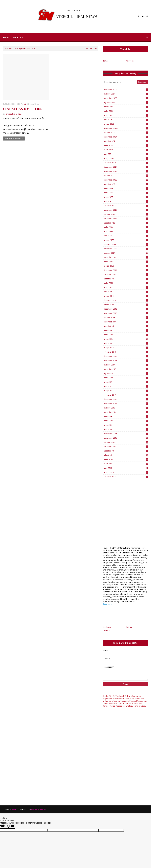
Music (139, 701)
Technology (128, 706)
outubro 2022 (126, 214)
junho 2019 (126, 283)
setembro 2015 (126, 447)
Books (106, 696)
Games (133, 699)
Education (137, 696)
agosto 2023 (126, 184)
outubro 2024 (126, 133)
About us (130, 61)
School (106, 706)
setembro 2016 (126, 412)
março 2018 (126, 348)
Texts (136, 706)
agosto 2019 (126, 279)
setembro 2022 (126, 219)
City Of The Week (117, 696)
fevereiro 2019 (126, 300)
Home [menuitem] (6, 37)
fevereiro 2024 (126, 163)
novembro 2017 (126, 361)
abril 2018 (126, 343)
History (140, 699)
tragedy (142, 706)
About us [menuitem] (18, 37)
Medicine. (125, 701)
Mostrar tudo (91, 48)
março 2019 (126, 296)
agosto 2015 (126, 451)
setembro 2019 (126, 274)
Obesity (106, 703)
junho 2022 (126, 227)
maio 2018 (126, 339)
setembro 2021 (126, 257)
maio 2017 (126, 382)
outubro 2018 (126, 318)
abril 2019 (126, 292)
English (106, 699)
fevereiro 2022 (126, 244)
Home (105, 61)
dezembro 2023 (126, 167)
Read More (107, 604)
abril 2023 (126, 201)
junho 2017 (126, 378)
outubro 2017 (126, 365)
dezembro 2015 (126, 434)
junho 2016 (126, 421)
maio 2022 (126, 231)
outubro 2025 (126, 94)
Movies (133, 701)
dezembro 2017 (126, 356)
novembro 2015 (126, 438)
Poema (135, 703)
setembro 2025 (126, 98)
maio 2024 (126, 150)
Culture (128, 696)
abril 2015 (126, 468)
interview (116, 701)
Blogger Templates (38, 809)
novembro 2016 (126, 404)
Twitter (129, 627)
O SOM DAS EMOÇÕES (23, 109)
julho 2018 (126, 330)
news (145, 701)
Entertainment (117, 699)
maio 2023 (126, 197)
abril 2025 (126, 120)
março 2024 (126, 158)
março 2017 (126, 391)
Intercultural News (14, 114)
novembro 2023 (126, 171)
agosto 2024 (126, 141)
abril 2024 (126, 154)
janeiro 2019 (126, 305)
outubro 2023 (126, 176)
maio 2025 (126, 115)
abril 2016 (126, 429)
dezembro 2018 (126, 309)
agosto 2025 (126, 102)
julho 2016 (126, 416)
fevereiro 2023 (126, 206)
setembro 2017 (126, 369)
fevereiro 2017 (126, 395)
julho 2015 (126, 455)
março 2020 (126, 266)
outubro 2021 (126, 253)
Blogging (15, 809)
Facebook (107, 627)
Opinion (114, 703)
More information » (14, 138)
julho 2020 (126, 262)
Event (127, 699)
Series (112, 706)
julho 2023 (126, 188)
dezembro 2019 (126, 270)
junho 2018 (126, 335)
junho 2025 (126, 111)
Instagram (107, 630)
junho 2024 (126, 145)
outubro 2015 (126, 442)
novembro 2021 (126, 249)
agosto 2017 (126, 373)
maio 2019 (126, 287)
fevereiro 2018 (126, 352)
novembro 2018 (126, 313)
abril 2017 (126, 386)
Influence (107, 701)
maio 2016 (126, 425)
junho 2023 (126, 193)
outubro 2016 (126, 408)
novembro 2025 (126, 90)
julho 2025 (126, 107)
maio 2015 (126, 464)
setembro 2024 (126, 137)
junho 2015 (126, 459)
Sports (119, 706)
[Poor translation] (10, 826)
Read (141, 703)
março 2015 (126, 472)
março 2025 (126, 124)
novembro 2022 (126, 210)
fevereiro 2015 (126, 477)
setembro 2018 (126, 322)
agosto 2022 (126, 223)
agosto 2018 (126, 326)
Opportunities (125, 703)
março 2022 (126, 240)
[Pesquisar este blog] (120, 82)
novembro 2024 (126, 128)
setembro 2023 (126, 180)
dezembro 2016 (126, 399)
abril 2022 (126, 236)
